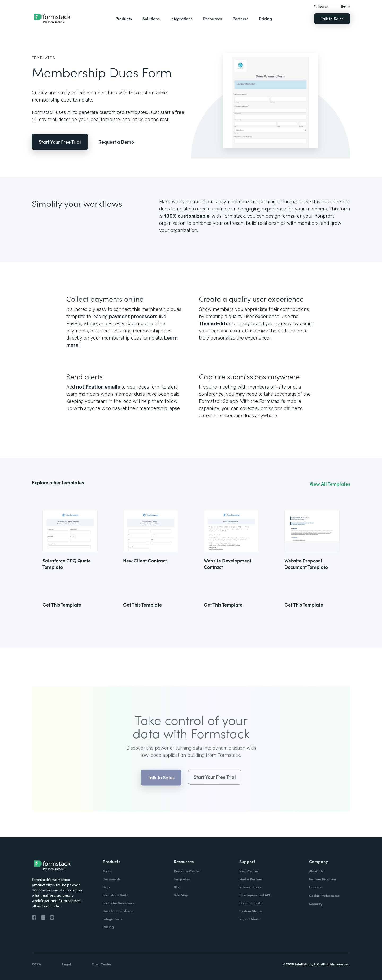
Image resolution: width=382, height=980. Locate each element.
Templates (44, 58)
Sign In (345, 6)
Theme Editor (215, 324)
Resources (213, 18)
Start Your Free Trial (60, 142)
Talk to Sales (332, 18)
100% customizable (187, 216)
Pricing (265, 18)
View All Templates (330, 484)
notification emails (98, 387)
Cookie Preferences (324, 896)
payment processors (133, 317)
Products (124, 18)
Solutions (151, 18)
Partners (240, 18)
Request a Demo (116, 142)
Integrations (181, 18)
